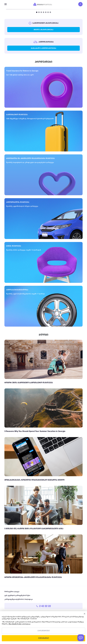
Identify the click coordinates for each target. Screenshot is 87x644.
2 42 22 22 (43, 606)
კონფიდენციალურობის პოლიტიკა (19, 599)
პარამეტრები (44, 631)
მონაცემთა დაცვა (12, 591)
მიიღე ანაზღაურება (43, 30)
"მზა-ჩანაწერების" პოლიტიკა (19, 624)
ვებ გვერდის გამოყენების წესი (17, 595)
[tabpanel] (43, 9)
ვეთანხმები (44, 638)
